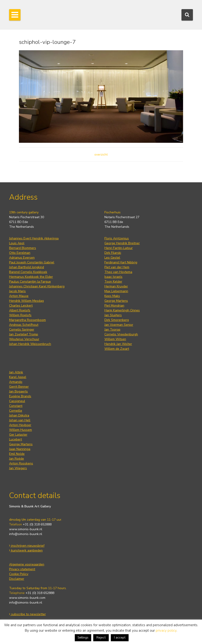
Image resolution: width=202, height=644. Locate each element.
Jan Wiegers (18, 468)
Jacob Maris (17, 291)
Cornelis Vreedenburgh (121, 334)
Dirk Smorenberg (117, 320)
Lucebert (16, 439)
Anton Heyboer (20, 425)
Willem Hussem (21, 430)
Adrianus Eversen (22, 258)
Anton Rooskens (21, 463)
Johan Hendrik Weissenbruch (30, 344)
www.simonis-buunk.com (27, 598)
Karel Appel (18, 377)
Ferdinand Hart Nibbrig (121, 262)
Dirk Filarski (113, 253)
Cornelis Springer (22, 330)
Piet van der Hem (117, 267)
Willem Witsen (115, 339)
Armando (16, 382)
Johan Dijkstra (19, 415)
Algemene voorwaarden (27, 564)
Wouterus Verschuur (24, 339)
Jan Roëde (17, 459)
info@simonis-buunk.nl (26, 534)
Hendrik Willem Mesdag (26, 301)
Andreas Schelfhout (24, 325)
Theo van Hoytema (118, 272)
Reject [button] (101, 637)
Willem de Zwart (117, 349)
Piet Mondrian (114, 306)
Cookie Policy (19, 574)
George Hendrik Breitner (122, 243)
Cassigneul (17, 401)
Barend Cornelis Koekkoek (28, 272)
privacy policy (166, 631)
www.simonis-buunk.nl (26, 529)
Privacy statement (22, 569)
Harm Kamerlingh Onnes (122, 310)
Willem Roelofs (20, 315)
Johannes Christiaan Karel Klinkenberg (37, 286)
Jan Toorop (112, 330)
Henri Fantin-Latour (119, 248)
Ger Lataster (18, 435)
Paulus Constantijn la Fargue (30, 282)
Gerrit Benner (19, 387)
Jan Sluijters (113, 315)
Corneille (16, 411)
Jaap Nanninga (20, 449)
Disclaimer (17, 579)
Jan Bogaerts (18, 391)
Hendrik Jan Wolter (118, 344)
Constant (16, 406)
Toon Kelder (113, 282)
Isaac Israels (113, 277)
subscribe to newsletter (27, 614)
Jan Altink (16, 372)
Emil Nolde (17, 454)
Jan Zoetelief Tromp (24, 334)
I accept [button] (120, 637)
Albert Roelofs (20, 310)
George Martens (116, 301)
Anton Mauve (19, 296)
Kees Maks (112, 296)
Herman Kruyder (116, 286)
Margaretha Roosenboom (27, 320)
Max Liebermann (116, 291)
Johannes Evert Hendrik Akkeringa (34, 238)
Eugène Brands (20, 396)
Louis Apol (17, 243)
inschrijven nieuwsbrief (27, 546)
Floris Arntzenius (117, 238)
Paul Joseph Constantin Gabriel (32, 262)
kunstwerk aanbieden (26, 550)
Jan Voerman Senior (119, 325)
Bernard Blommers (23, 248)
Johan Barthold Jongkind (27, 267)
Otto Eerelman (20, 253)
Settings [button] (83, 638)
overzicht (101, 155)
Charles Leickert (21, 306)
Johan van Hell (20, 420)
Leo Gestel (112, 258)
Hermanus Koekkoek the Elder (31, 277)
